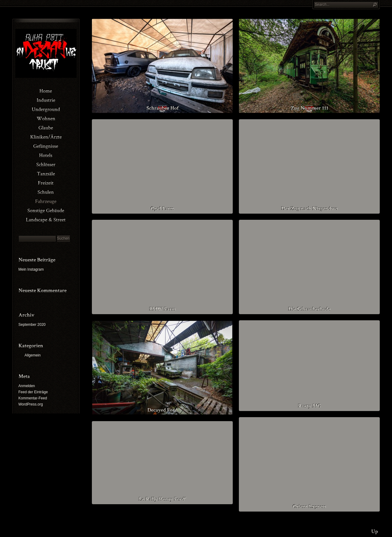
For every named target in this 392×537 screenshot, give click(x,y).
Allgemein (33, 355)
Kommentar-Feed (33, 398)
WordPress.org (31, 404)
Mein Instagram (31, 269)
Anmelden (27, 386)
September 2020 (32, 325)
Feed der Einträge (33, 392)
